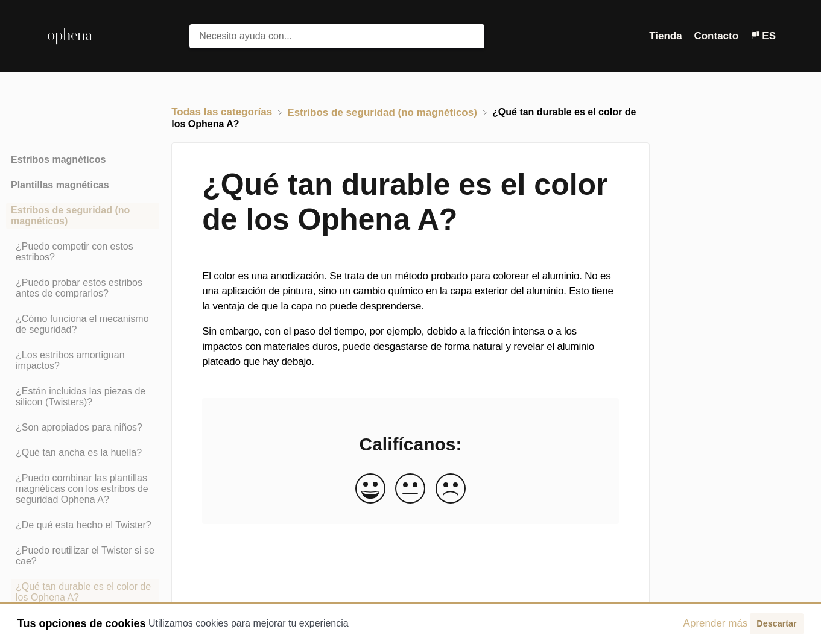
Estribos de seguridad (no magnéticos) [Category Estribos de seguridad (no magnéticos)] (70, 216)
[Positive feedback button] (370, 489)
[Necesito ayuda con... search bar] (337, 36)
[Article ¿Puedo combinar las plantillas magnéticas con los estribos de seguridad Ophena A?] (83, 489)
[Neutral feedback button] (410, 489)
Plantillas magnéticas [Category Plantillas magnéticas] (60, 185)
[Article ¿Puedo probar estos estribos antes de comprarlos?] (83, 288)
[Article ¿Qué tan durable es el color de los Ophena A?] (83, 592)
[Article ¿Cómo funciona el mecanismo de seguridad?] (83, 324)
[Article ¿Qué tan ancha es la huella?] (83, 453)
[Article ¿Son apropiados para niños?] (83, 428)
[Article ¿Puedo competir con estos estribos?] (83, 252)
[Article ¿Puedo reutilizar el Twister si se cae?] (83, 556)
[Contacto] (717, 36)
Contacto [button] (716, 36)
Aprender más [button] (716, 623)
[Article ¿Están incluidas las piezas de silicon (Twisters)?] (83, 397)
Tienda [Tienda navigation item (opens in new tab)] (667, 36)
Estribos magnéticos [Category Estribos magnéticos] (58, 159)
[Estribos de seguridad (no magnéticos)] (383, 112)
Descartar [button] (776, 623)
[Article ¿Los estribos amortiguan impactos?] (83, 361)
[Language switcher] (763, 36)
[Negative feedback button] (451, 489)
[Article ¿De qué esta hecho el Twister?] (83, 525)
